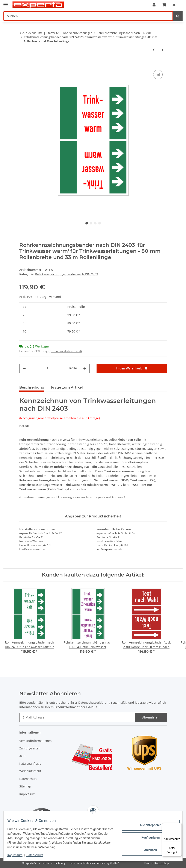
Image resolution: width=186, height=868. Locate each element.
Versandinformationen (36, 741)
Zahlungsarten (30, 748)
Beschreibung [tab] (32, 387)
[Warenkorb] (171, 5)
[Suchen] (88, 16)
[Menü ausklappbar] (6, 3)
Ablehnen (147, 850)
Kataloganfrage (30, 764)
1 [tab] (87, 223)
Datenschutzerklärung (94, 702)
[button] (154, 5)
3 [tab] (95, 223)
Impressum (18, 855)
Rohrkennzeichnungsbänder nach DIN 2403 (67, 274)
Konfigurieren (147, 837)
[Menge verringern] (24, 368)
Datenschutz (38, 855)
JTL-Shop (164, 863)
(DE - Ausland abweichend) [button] (66, 351)
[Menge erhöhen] (85, 368)
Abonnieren (151, 717)
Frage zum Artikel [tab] (67, 387)
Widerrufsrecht (30, 771)
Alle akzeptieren (147, 825)
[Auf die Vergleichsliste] (158, 75)
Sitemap (25, 786)
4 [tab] (100, 223)
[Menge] (48, 368)
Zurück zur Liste (32, 33)
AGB (22, 756)
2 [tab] (91, 223)
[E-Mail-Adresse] (77, 717)
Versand (55, 297)
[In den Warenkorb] (23, 64)
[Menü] (179, 826)
